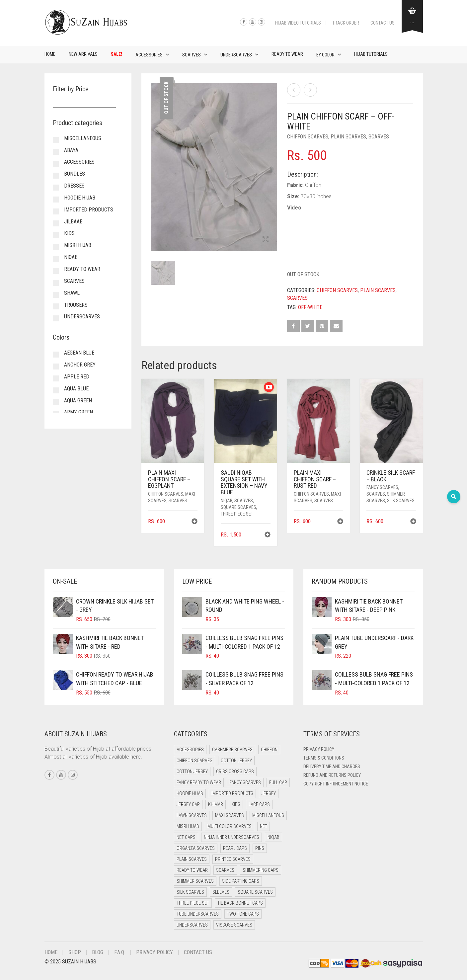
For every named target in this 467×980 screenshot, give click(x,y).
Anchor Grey (80, 365)
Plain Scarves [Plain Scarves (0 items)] (192, 859)
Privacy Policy (319, 749)
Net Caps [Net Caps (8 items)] (186, 837)
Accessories (149, 55)
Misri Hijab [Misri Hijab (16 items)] (188, 826)
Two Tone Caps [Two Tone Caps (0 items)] (243, 914)
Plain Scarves (348, 137)
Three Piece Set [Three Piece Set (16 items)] (193, 903)
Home (50, 54)
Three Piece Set (237, 514)
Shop (75, 952)
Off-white (310, 307)
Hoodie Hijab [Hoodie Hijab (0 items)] (190, 793)
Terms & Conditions (324, 758)
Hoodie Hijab (80, 198)
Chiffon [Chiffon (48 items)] (269, 750)
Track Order (346, 23)
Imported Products (89, 210)
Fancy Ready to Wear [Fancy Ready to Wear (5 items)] (199, 782)
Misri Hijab (78, 245)
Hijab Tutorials (371, 54)
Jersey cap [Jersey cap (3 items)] (188, 804)
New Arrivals (83, 54)
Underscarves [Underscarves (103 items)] (192, 925)
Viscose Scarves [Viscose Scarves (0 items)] (234, 925)
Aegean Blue (79, 353)
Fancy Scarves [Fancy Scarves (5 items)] (245, 782)
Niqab (227, 501)
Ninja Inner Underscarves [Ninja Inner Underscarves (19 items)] (232, 837)
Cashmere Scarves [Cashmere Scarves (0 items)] (232, 750)
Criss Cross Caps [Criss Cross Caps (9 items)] (235, 772)
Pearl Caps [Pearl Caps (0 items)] (235, 848)
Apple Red (77, 377)
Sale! (117, 54)
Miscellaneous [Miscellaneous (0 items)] (268, 815)
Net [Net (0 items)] (264, 826)
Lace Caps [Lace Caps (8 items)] (259, 804)
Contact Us (383, 23)
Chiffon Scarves (308, 137)
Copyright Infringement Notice (336, 784)
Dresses (74, 186)
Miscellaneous (83, 138)
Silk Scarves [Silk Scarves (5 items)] (190, 892)
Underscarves (236, 55)
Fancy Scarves (382, 487)
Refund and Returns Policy (332, 775)
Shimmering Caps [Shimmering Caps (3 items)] (261, 870)
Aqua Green (78, 401)
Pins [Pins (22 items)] (260, 848)
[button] (195, 522)
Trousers (76, 305)
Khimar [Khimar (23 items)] (216, 804)
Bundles (75, 174)
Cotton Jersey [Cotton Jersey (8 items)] (192, 772)
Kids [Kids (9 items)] (236, 804)
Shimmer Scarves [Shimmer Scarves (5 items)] (195, 881)
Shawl (72, 293)
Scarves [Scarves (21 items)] (225, 870)
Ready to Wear (287, 54)
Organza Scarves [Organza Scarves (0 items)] (196, 848)
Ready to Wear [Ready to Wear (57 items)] (192, 870)
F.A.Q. (120, 952)
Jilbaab (73, 222)
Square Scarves (238, 507)
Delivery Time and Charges (332, 767)
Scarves (192, 55)
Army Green (78, 412)
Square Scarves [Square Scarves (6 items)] (255, 892)
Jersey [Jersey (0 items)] (269, 793)
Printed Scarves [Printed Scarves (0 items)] (233, 859)
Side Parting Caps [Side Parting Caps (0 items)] (241, 881)
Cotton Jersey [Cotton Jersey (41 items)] (236, 761)
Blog (98, 952)
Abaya (71, 150)
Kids (69, 233)
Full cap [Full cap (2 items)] (278, 782)
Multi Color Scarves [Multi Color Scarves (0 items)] (230, 826)
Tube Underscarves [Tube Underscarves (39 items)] (198, 914)
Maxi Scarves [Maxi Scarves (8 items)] (230, 815)
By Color (325, 55)
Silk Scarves (401, 501)
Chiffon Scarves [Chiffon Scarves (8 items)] (195, 761)
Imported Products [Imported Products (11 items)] (232, 793)
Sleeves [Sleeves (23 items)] (221, 892)
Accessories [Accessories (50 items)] (190, 750)
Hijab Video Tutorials (298, 23)
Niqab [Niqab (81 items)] (273, 837)
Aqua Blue (76, 389)
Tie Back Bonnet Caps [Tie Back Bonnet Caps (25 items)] (240, 903)
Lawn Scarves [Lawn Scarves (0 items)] (192, 815)
